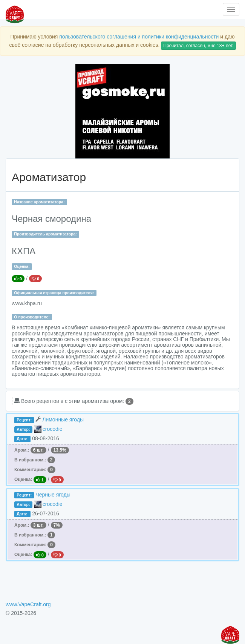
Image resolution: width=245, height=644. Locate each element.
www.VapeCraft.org (28, 604)
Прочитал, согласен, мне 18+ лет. (198, 46)
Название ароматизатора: (39, 202)
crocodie (53, 429)
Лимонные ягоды (63, 420)
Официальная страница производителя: (54, 293)
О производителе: (32, 317)
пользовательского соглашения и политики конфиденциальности (139, 37)
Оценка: (22, 266)
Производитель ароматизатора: (45, 234)
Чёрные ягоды (53, 495)
